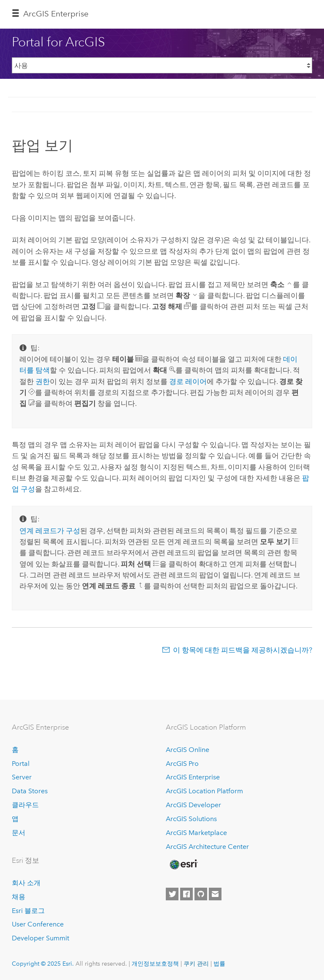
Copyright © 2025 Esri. (43, 964)
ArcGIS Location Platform (204, 791)
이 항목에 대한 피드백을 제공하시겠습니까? (243, 650)
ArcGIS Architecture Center (207, 847)
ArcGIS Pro (182, 764)
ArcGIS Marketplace (196, 833)
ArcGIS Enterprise (56, 14)
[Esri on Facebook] (186, 894)
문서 (19, 833)
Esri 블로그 (28, 911)
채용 (19, 897)
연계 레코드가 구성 (50, 531)
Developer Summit (40, 938)
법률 (219, 964)
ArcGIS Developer (193, 805)
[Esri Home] (183, 865)
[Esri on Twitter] (172, 894)
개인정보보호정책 (155, 964)
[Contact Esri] (215, 894)
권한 (43, 381)
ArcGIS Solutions (191, 819)
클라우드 (25, 805)
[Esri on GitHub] (201, 894)
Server (22, 777)
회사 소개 (26, 883)
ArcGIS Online (188, 750)
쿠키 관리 (196, 964)
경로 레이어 (188, 381)
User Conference (38, 924)
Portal (21, 764)
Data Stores (30, 791)
